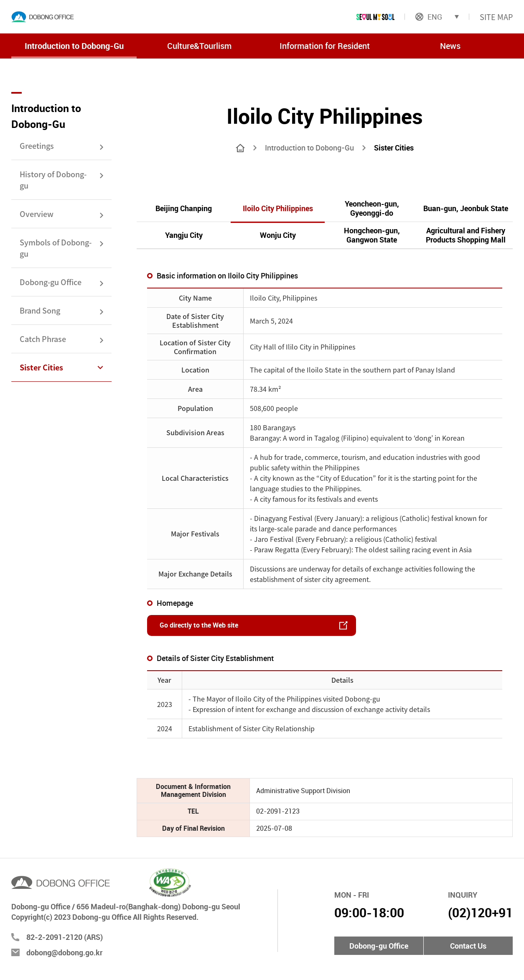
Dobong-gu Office (51, 282)
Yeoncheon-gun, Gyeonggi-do (372, 208)
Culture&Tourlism (199, 46)
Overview (37, 214)
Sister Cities (41, 367)
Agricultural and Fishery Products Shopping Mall (466, 235)
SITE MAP (496, 17)
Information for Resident (325, 46)
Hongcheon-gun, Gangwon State (372, 235)
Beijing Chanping (184, 208)
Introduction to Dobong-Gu (74, 46)
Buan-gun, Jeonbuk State (466, 208)
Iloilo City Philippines (278, 208)
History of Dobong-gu (53, 180)
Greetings (37, 145)
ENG (429, 17)
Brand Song (40, 310)
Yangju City (184, 235)
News (450, 46)
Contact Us (468, 946)
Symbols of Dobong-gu (56, 248)
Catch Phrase (43, 339)
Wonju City (278, 235)
